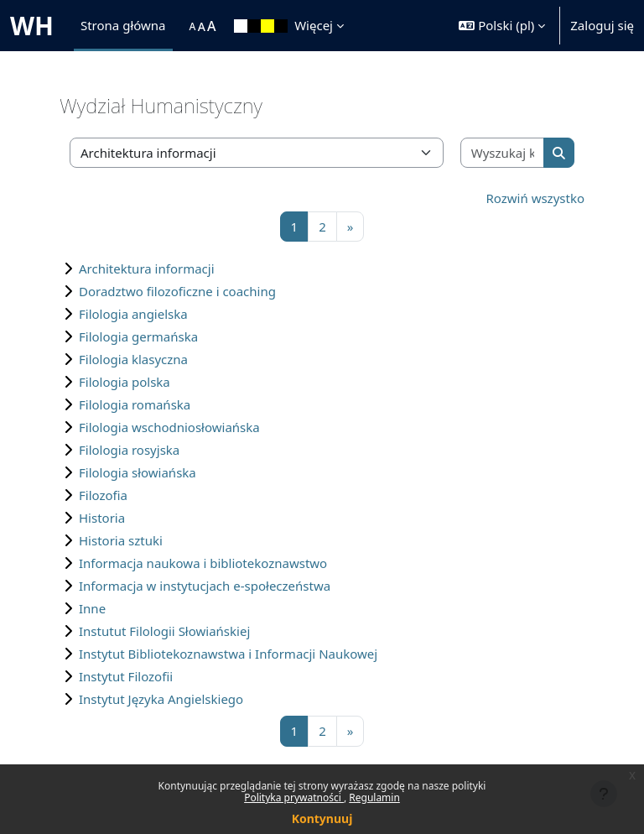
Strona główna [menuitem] (123, 25)
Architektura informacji (147, 268)
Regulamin (374, 798)
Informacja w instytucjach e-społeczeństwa (205, 586)
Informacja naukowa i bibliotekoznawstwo (203, 563)
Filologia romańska (135, 404)
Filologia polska (125, 382)
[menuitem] (181, 26)
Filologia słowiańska (138, 472)
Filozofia (103, 495)
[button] (502, 26)
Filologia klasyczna (133, 359)
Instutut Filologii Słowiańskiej (164, 631)
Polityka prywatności (294, 798)
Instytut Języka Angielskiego (161, 699)
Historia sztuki (121, 540)
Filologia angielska (133, 314)
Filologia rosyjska (129, 450)
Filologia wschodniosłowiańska (169, 427)
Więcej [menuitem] (314, 25)
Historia (102, 518)
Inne (92, 608)
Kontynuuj (322, 818)
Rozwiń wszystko (536, 198)
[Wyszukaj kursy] (503, 153)
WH (32, 26)
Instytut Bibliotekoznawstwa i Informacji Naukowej (228, 654)
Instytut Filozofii (126, 676)
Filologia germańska (138, 336)
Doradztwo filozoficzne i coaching (177, 291)
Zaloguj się (602, 25)
